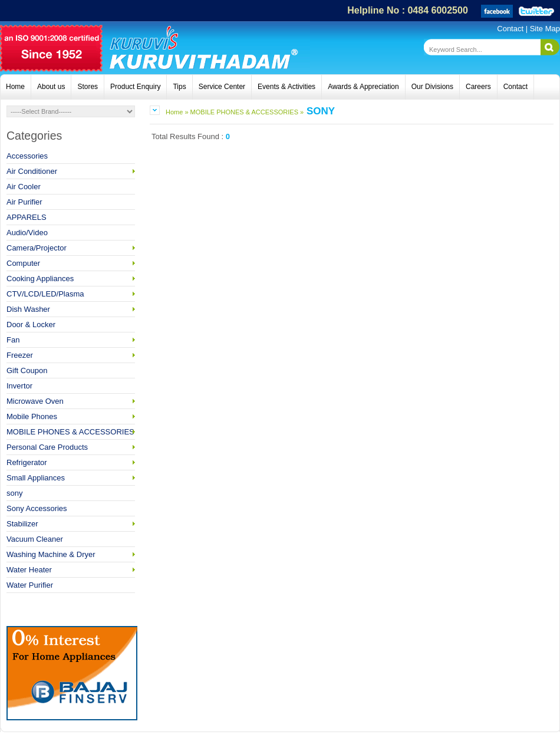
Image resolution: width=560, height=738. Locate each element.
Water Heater (71, 570)
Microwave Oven (71, 401)
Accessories (27, 156)
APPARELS (27, 217)
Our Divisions (432, 87)
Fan (71, 340)
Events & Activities (286, 87)
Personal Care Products (71, 447)
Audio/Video (27, 233)
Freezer (71, 355)
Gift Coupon (27, 370)
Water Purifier (30, 585)
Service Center (222, 87)
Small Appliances (71, 478)
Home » (177, 112)
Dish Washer (71, 309)
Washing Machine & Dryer (71, 554)
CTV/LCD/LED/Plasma (71, 294)
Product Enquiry (135, 87)
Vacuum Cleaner (35, 539)
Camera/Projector (71, 248)
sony (14, 493)
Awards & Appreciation (363, 87)
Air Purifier (24, 202)
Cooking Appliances (71, 279)
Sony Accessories (37, 508)
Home (15, 87)
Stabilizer (71, 524)
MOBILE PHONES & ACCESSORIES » (246, 112)
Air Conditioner (71, 171)
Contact (511, 29)
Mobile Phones (71, 416)
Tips (179, 87)
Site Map (545, 29)
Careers (478, 87)
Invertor (19, 386)
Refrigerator (71, 462)
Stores (88, 87)
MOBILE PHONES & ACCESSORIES (71, 432)
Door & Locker (31, 324)
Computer (71, 263)
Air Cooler (24, 187)
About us (51, 87)
